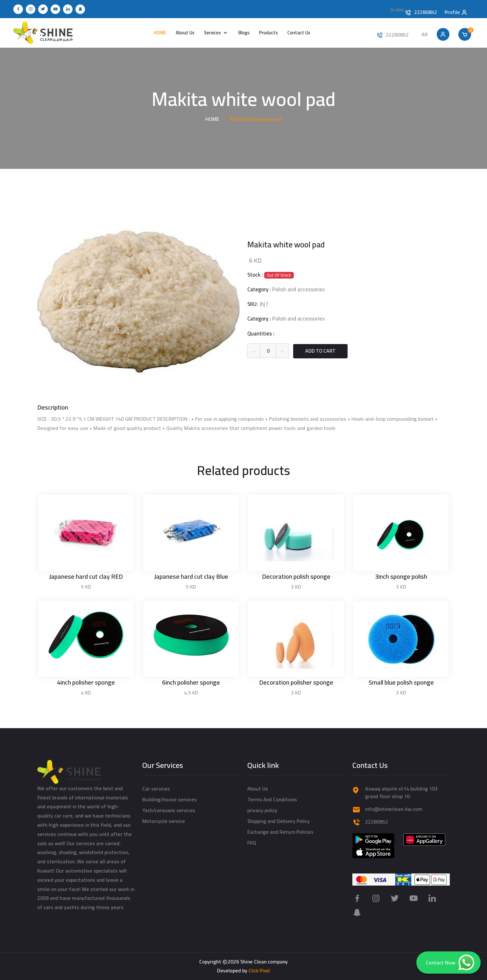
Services (213, 33)
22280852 (426, 12)
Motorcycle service (164, 821)
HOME (160, 33)
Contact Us (299, 33)
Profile (456, 11)
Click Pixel (259, 971)
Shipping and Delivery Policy (279, 821)
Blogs (244, 33)
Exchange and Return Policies (280, 832)
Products (268, 33)
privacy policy (262, 810)
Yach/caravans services (169, 810)
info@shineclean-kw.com (394, 809)
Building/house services (169, 799)
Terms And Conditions (272, 799)
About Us (185, 33)
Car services (156, 789)
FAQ (252, 843)
